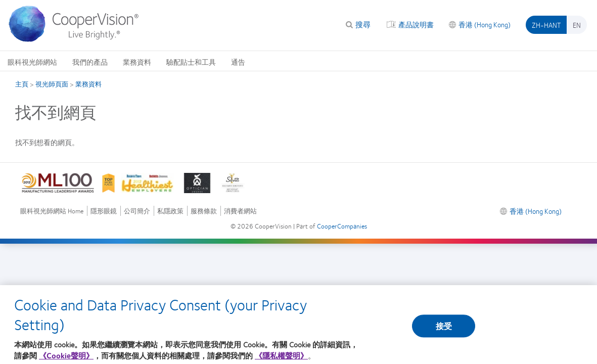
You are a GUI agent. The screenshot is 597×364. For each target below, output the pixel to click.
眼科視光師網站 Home (52, 211)
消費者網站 (240, 211)
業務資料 (137, 62)
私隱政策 (170, 211)
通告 (238, 62)
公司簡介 (137, 211)
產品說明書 (416, 24)
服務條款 (204, 211)
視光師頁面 (52, 84)
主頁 (22, 84)
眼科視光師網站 (32, 62)
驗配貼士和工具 (191, 62)
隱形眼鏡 (104, 211)
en (577, 25)
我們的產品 (90, 62)
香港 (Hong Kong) (485, 24)
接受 (444, 329)
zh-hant (546, 25)
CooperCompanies (342, 226)
